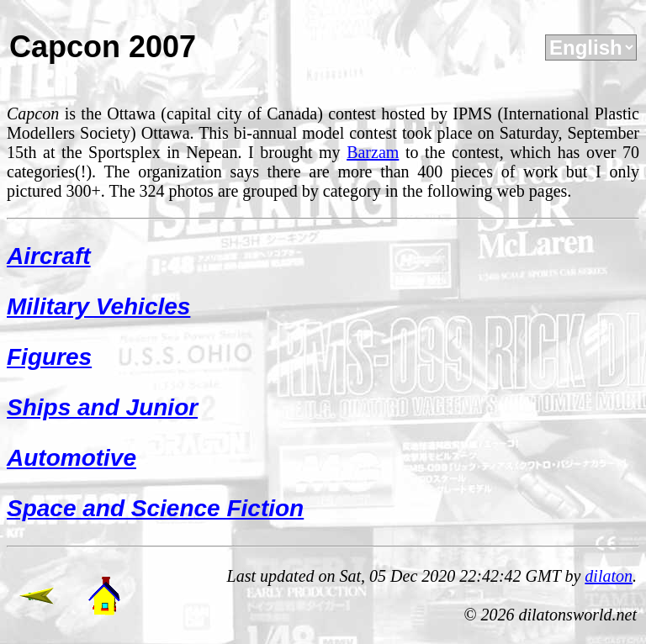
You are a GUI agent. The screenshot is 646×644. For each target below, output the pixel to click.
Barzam (373, 152)
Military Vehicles (98, 306)
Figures (49, 357)
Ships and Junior (102, 407)
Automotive (71, 458)
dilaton (609, 576)
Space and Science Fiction (155, 508)
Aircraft (49, 256)
